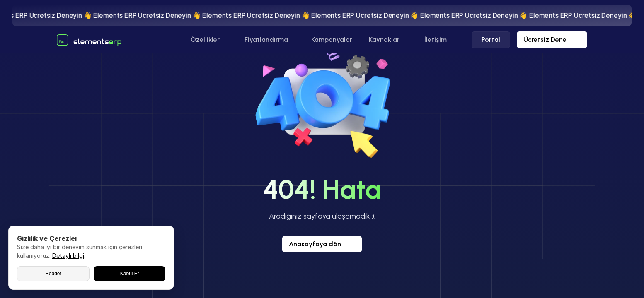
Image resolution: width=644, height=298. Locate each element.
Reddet (53, 274)
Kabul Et (130, 274)
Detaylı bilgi (68, 256)
